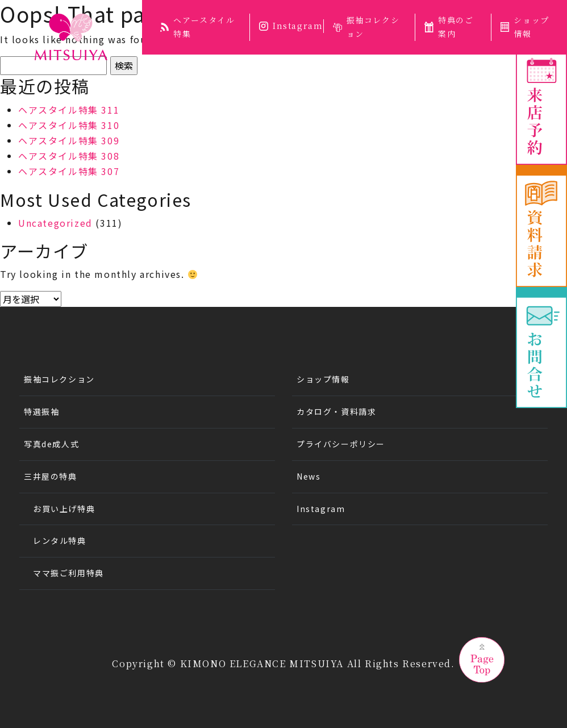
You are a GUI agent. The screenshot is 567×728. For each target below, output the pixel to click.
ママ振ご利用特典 (68, 573)
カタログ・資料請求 (336, 411)
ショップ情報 (323, 379)
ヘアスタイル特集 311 (69, 110)
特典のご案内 (449, 27)
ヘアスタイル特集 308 (69, 156)
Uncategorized (55, 223)
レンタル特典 (60, 540)
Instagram (291, 26)
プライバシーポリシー (341, 444)
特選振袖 (41, 411)
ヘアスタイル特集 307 (69, 171)
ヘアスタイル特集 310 (69, 125)
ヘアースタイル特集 (198, 27)
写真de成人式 (51, 444)
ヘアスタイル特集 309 (69, 140)
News (308, 476)
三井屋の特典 (51, 476)
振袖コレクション (366, 27)
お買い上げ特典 (64, 509)
